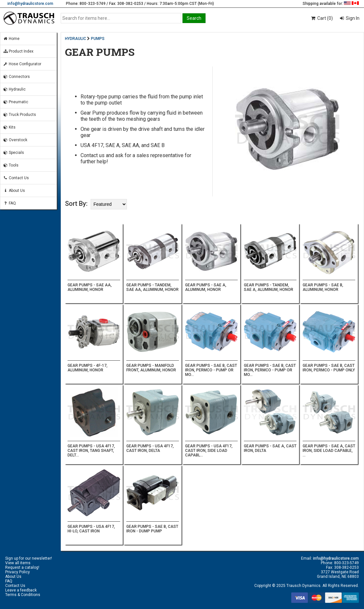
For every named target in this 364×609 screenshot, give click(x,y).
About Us (14, 191)
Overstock (15, 140)
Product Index (18, 51)
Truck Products (19, 115)
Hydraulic (14, 89)
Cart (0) (322, 18)
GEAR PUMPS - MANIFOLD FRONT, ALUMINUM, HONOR (151, 368)
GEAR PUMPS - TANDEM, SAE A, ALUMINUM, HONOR (269, 287)
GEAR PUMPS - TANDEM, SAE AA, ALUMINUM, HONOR (152, 287)
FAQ (9, 203)
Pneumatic (16, 102)
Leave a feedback (21, 590)
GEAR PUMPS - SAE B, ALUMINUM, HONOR (323, 287)
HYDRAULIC (75, 39)
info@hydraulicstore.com (30, 4)
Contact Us (16, 178)
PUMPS (98, 39)
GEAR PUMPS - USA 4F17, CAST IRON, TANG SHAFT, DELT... (91, 451)
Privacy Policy (18, 572)
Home (11, 39)
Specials (13, 153)
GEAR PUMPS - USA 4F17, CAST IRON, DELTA (150, 448)
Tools (11, 165)
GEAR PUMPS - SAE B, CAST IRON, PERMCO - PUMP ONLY (329, 368)
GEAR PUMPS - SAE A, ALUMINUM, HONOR (206, 287)
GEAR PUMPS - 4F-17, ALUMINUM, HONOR (88, 368)
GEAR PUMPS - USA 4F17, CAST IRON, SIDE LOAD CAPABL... (209, 451)
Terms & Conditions (23, 595)
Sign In (352, 18)
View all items (18, 563)
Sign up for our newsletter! (29, 558)
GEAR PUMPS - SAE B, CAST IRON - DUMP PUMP (152, 529)
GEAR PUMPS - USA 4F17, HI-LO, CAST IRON (91, 529)
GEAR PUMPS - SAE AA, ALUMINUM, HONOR (90, 287)
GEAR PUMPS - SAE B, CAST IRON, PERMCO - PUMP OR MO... (211, 370)
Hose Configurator (22, 64)
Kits (9, 127)
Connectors (16, 77)
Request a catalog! (22, 567)
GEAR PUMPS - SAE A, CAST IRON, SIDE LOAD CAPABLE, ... (329, 451)
